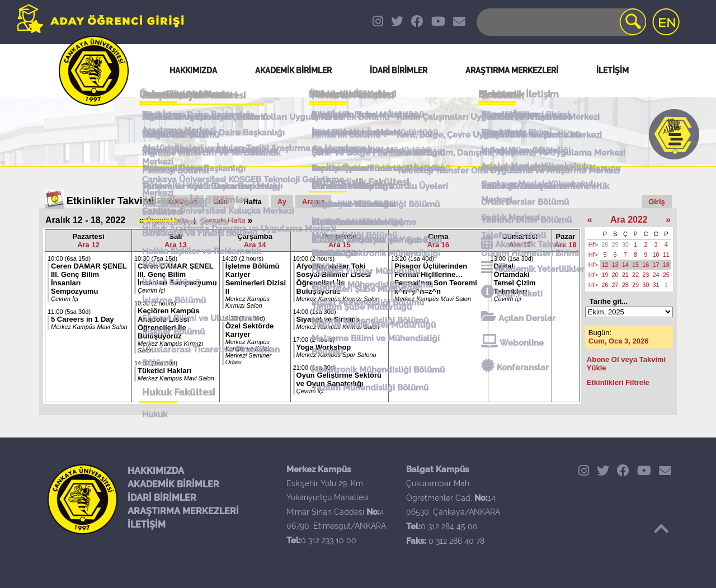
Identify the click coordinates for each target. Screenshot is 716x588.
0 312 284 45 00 (449, 526)
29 (615, 244)
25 (666, 275)
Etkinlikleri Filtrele (618, 382)
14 (625, 265)
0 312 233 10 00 (329, 540)
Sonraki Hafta (223, 220)
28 (605, 244)
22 (635, 275)
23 (646, 275)
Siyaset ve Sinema (328, 319)
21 (625, 275)
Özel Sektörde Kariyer (250, 330)
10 (656, 255)
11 (666, 255)
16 (646, 265)
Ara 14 (255, 245)
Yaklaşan (182, 202)
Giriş (657, 202)
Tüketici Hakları (164, 371)
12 (605, 265)
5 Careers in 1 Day (83, 319)
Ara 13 (176, 245)
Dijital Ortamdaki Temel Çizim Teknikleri (515, 279)
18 (666, 265)
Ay (282, 202)
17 (656, 265)
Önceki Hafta (167, 220)
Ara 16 (438, 245)
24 (656, 275)
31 (656, 285)
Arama (313, 202)
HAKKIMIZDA (156, 471)
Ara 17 (520, 245)
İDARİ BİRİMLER (162, 498)
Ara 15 (340, 245)
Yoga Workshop (324, 347)
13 (615, 265)
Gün (220, 202)
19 (605, 275)
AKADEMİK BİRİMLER (173, 484)
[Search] (560, 22)
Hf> (593, 244)
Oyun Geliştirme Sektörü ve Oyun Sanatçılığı (339, 379)
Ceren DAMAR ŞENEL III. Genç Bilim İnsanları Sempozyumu (177, 274)
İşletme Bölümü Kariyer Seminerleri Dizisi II (256, 279)
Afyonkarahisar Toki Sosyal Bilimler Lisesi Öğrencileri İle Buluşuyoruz (334, 279)
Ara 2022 (629, 220)
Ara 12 (88, 245)
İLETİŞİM (147, 525)
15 (635, 265)
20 (615, 275)
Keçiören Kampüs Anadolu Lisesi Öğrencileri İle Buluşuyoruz (169, 323)
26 (605, 285)
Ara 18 (566, 245)
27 (615, 285)
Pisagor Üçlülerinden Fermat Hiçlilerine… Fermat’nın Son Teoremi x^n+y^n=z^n (436, 279)
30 (625, 244)
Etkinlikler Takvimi (110, 201)
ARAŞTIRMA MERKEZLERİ (183, 511)
